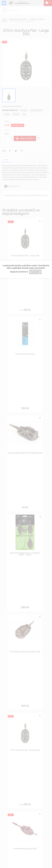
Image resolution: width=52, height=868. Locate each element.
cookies (34, 266)
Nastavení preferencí (19, 272)
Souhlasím (35, 272)
